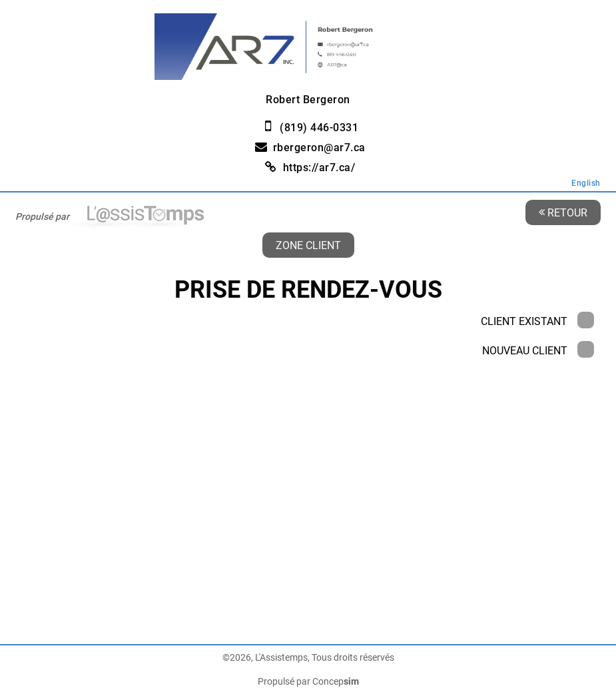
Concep (336, 681)
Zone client (308, 245)
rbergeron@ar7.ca (319, 148)
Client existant (537, 321)
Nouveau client (538, 351)
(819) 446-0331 (319, 128)
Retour (563, 212)
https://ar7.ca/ (319, 168)
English (586, 183)
